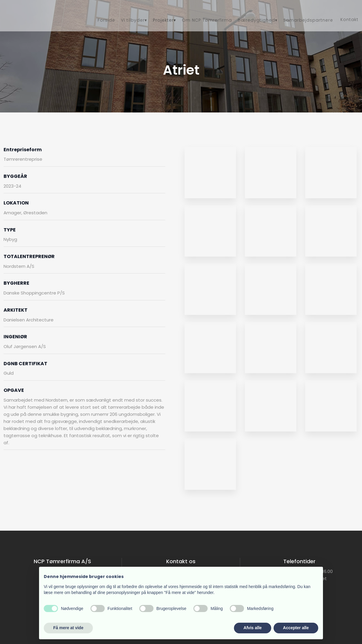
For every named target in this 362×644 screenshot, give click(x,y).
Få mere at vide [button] (68, 628)
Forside (106, 20)
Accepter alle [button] (296, 628)
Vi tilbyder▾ (134, 20)
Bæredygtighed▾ (258, 20)
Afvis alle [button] (252, 628)
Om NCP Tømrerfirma (207, 20)
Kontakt (349, 20)
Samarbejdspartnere (308, 20)
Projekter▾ (164, 20)
